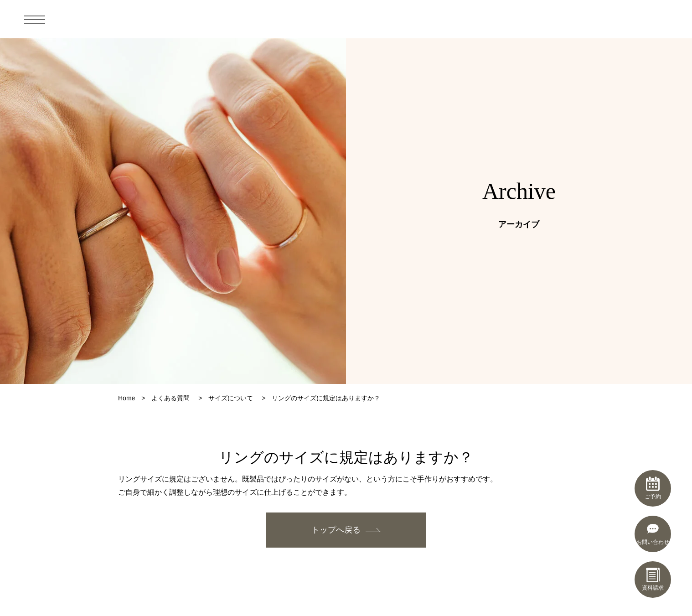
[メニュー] (35, 19)
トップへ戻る (336, 530)
